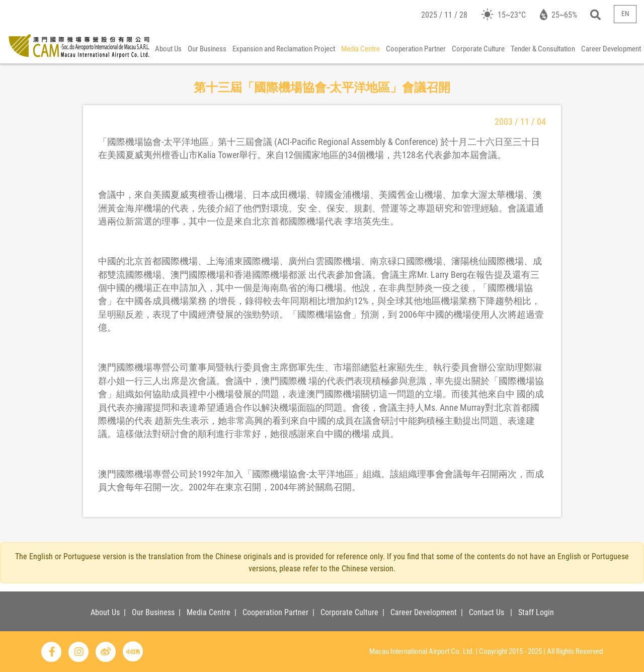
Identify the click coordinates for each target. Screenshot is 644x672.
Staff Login (536, 612)
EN (625, 14)
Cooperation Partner (416, 49)
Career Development (611, 49)
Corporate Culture (478, 49)
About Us (168, 49)
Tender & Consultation (543, 49)
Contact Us (487, 612)
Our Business (207, 49)
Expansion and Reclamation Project (284, 49)
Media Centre (360, 49)
